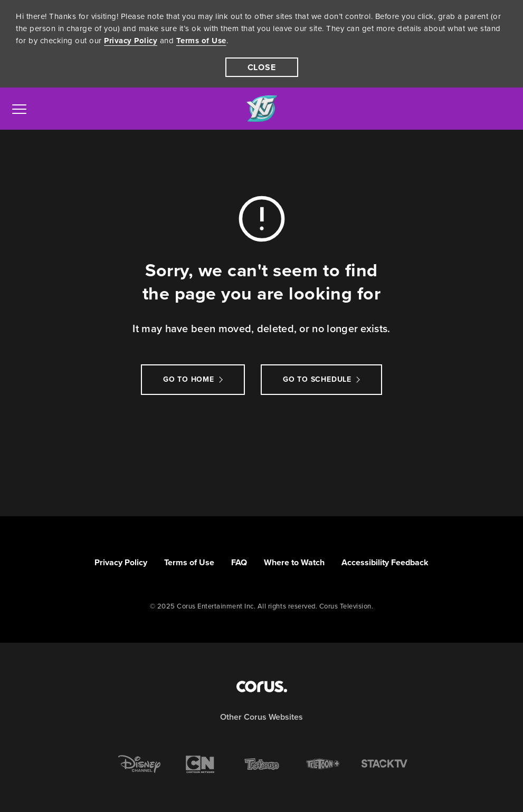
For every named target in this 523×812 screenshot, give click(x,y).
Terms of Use (201, 41)
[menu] (19, 109)
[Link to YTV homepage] (261, 109)
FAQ (239, 562)
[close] (262, 67)
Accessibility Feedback (385, 562)
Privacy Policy (131, 41)
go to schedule (317, 379)
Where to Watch (294, 562)
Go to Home (189, 379)
